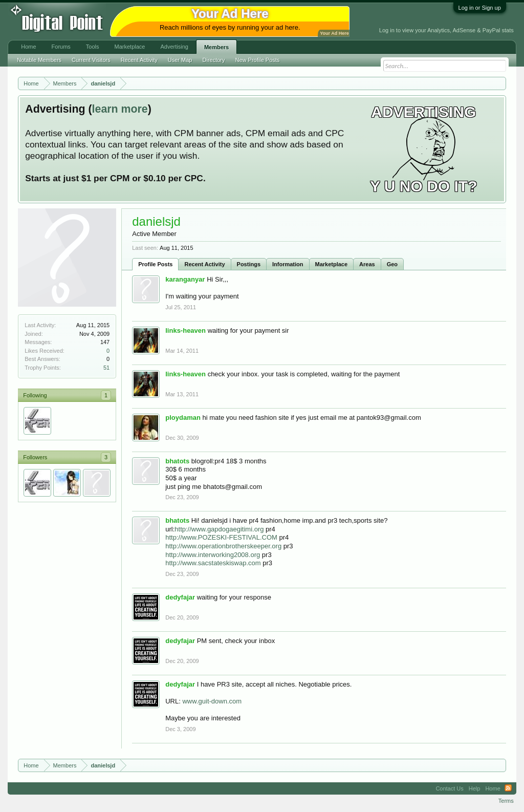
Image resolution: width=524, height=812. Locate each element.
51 (106, 368)
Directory (214, 60)
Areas (367, 264)
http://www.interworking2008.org (213, 555)
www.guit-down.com (212, 701)
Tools (93, 47)
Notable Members (39, 60)
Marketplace (332, 264)
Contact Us (449, 788)
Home (28, 47)
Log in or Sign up (480, 8)
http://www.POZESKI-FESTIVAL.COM (221, 537)
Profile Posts (155, 264)
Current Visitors (91, 60)
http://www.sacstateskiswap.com (213, 563)
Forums (61, 47)
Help (475, 788)
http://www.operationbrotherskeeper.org (223, 546)
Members (216, 47)
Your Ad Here (334, 33)
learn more (120, 109)
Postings (249, 264)
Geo (392, 264)
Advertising (174, 47)
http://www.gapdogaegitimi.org (219, 529)
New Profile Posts (258, 60)
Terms (506, 801)
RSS (508, 788)
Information (288, 264)
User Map (180, 60)
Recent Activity (204, 264)
